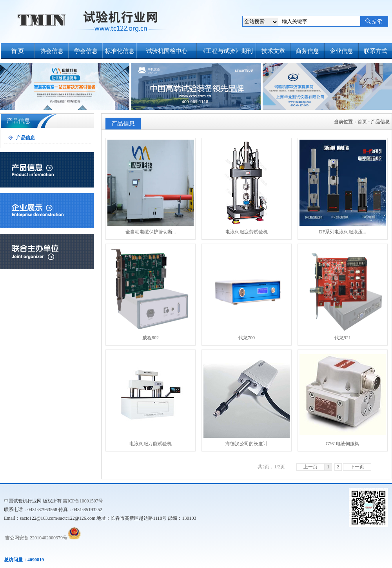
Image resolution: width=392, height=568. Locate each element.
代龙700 (247, 293)
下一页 (357, 467)
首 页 (18, 51)
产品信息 (25, 138)
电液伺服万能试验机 (151, 399)
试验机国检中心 (167, 51)
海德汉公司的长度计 (247, 399)
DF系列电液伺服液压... (343, 187)
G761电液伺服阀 (343, 399)
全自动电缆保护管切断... (151, 187)
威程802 (151, 293)
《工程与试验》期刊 (226, 51)
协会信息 (52, 51)
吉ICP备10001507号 (83, 501)
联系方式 (376, 51)
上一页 (310, 467)
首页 (362, 122)
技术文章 (273, 51)
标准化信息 (120, 51)
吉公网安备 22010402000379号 (36, 538)
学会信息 (86, 51)
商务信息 (307, 51)
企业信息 (341, 51)
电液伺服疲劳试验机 (247, 187)
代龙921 (343, 293)
